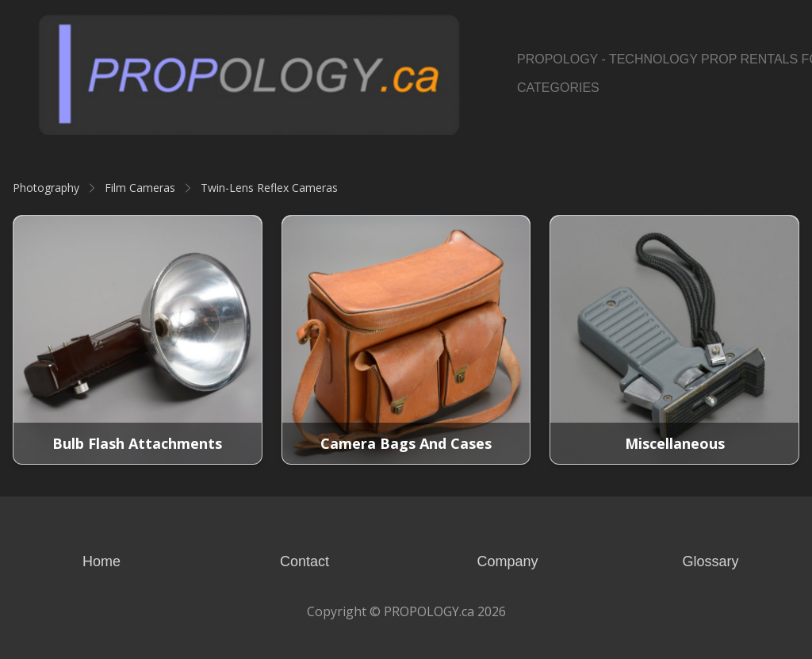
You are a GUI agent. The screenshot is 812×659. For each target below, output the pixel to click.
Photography (46, 188)
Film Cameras (140, 188)
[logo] (249, 74)
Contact (304, 561)
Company (507, 561)
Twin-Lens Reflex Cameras (269, 188)
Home (101, 561)
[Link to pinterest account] (766, 74)
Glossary (710, 561)
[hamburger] (479, 29)
